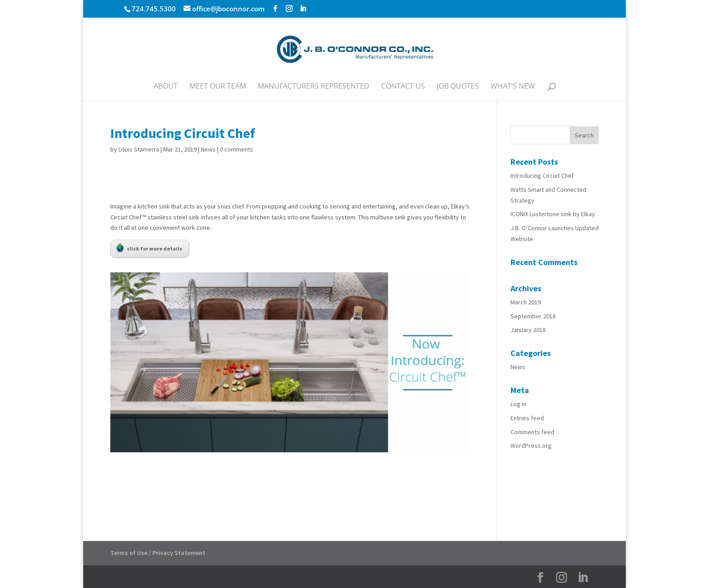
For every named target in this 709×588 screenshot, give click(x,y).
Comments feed (532, 432)
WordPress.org (531, 446)
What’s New (513, 87)
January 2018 (528, 330)
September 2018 (533, 316)
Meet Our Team (218, 87)
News (208, 149)
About (166, 87)
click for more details (149, 248)
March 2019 (526, 302)
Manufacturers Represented (314, 87)
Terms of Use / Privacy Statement (158, 553)
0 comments (236, 149)
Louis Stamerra (139, 149)
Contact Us (403, 87)
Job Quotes (458, 87)
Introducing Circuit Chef (542, 175)
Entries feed (527, 418)
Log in (518, 404)
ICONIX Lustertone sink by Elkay (553, 214)
